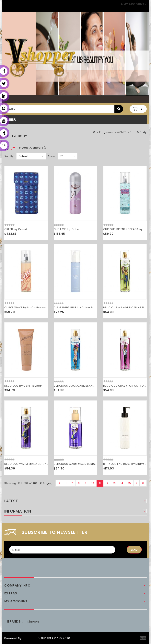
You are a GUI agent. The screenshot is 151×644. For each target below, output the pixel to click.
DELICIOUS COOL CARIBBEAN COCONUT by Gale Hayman (93, 386)
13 (115, 483)
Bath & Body (138, 132)
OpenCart (30, 638)
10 (93, 483)
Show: (52, 156)
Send (134, 550)
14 (122, 483)
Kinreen (33, 622)
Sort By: (9, 156)
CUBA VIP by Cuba (66, 229)
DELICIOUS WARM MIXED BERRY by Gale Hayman (37, 464)
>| (143, 483)
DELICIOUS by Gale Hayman (23, 386)
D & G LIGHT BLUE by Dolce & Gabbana (80, 307)
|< (59, 483)
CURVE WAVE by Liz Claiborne (25, 307)
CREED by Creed (16, 229)
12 (107, 483)
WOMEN (122, 132)
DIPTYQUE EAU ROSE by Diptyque (126, 464)
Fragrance (106, 132)
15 (130, 483)
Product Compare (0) (34, 148)
